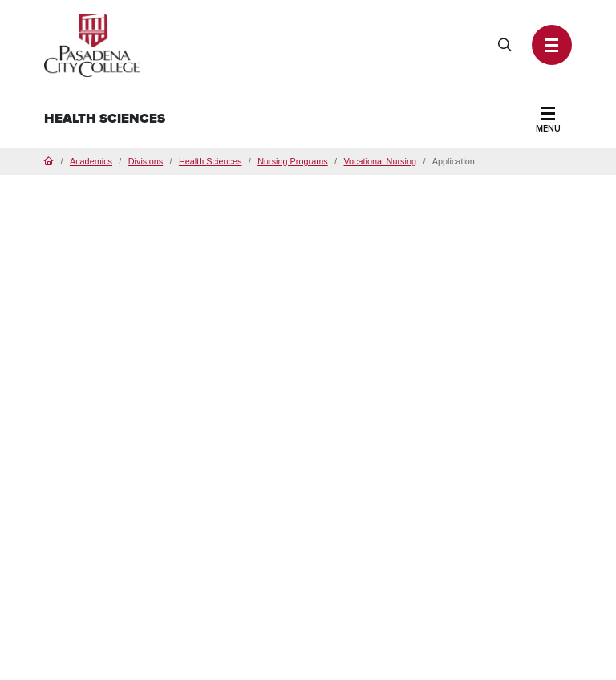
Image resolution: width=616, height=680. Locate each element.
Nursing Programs (293, 161)
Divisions (146, 161)
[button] (552, 45)
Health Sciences (105, 118)
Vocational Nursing (380, 161)
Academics (91, 161)
